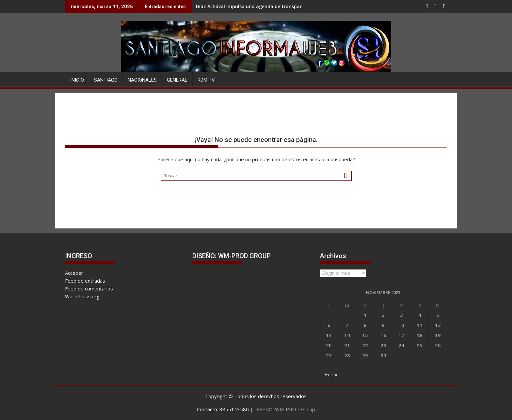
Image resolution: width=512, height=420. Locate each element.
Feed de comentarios (89, 288)
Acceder (74, 273)
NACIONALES (142, 80)
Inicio (77, 80)
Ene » (331, 374)
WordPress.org (82, 296)
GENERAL (177, 80)
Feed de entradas (85, 281)
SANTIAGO (106, 80)
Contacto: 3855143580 (223, 409)
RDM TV (206, 80)
